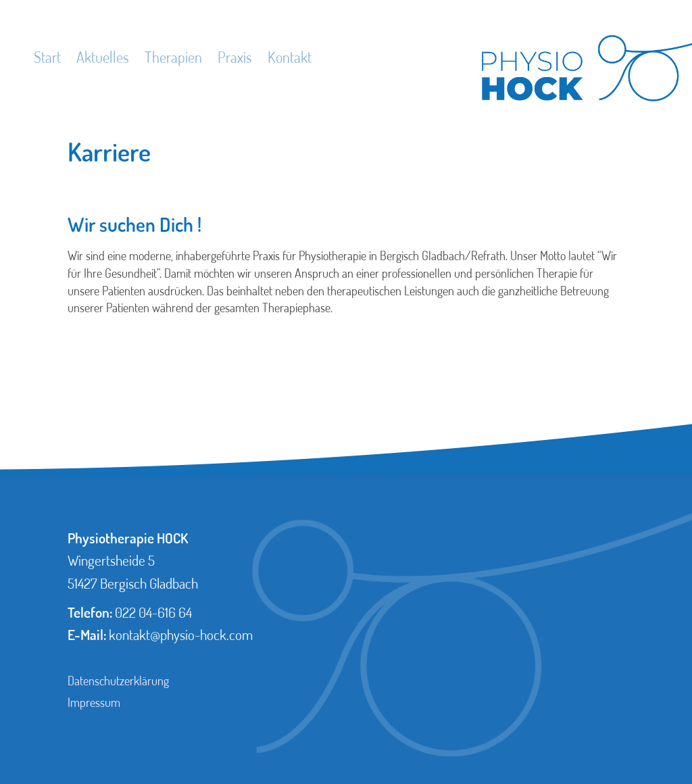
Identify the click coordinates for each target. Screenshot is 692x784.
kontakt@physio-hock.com (181, 635)
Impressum (94, 702)
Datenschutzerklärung (118, 681)
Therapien (173, 57)
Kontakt (290, 57)
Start (47, 57)
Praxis (235, 57)
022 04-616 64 (153, 612)
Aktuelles (103, 57)
